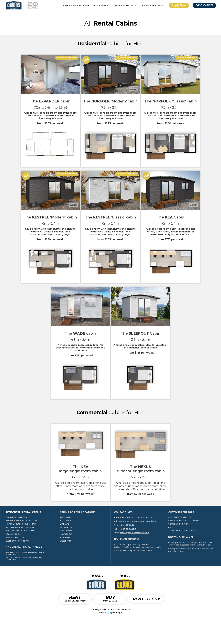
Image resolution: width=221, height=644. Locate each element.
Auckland (65, 538)
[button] (76, 5)
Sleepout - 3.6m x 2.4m (17, 561)
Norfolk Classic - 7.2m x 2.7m (21, 544)
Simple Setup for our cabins (184, 541)
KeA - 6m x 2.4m (13, 555)
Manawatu (66, 551)
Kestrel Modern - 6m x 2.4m (20, 548)
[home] (21, 5)
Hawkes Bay (66, 555)
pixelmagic (117, 633)
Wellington (66, 561)
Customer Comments (180, 538)
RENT (75, 619)
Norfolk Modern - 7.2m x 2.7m (21, 541)
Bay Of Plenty (67, 548)
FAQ (170, 548)
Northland (66, 541)
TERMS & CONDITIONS (179, 544)
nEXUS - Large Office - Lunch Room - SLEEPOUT (25, 579)
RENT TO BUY (146, 619)
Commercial (24, 568)
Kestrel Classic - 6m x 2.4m (20, 551)
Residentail (23, 533)
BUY (110, 619)
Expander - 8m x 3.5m (16, 538)
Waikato (65, 544)
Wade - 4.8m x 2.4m (15, 558)
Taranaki (65, 558)
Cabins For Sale (153, 5)
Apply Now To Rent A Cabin (183, 551)
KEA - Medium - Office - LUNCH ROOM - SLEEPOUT (25, 574)
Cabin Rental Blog (125, 5)
